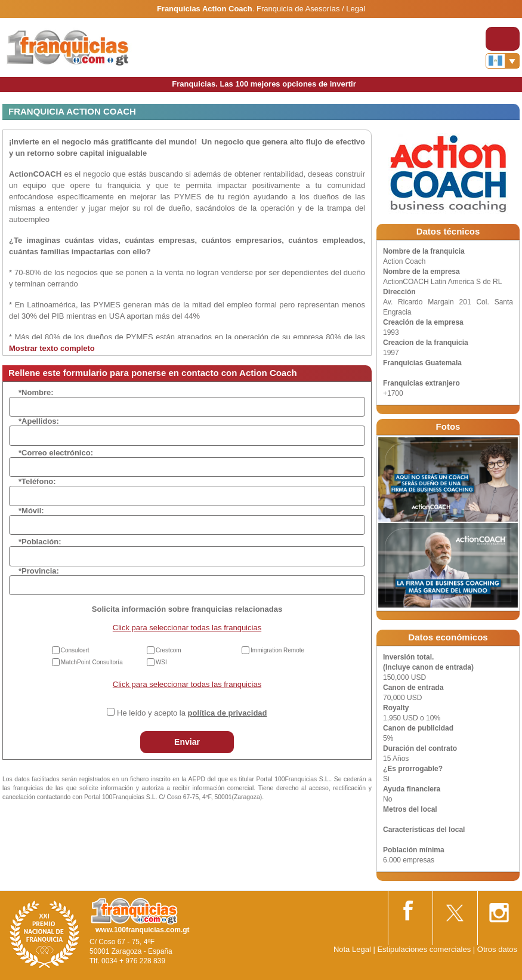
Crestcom (169, 650)
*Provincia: (39, 571)
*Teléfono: (37, 481)
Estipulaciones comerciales (425, 949)
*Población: (40, 542)
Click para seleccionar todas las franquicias (187, 628)
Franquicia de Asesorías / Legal (311, 9)
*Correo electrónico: (56, 453)
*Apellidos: (39, 421)
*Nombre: (36, 392)
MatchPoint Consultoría (92, 662)
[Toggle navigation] (503, 39)
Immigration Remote (277, 650)
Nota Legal (352, 949)
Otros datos (497, 949)
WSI (161, 662)
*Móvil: (31, 511)
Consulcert (75, 650)
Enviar (187, 742)
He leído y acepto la (192, 713)
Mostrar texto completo (52, 348)
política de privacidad (228, 713)
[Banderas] (503, 61)
